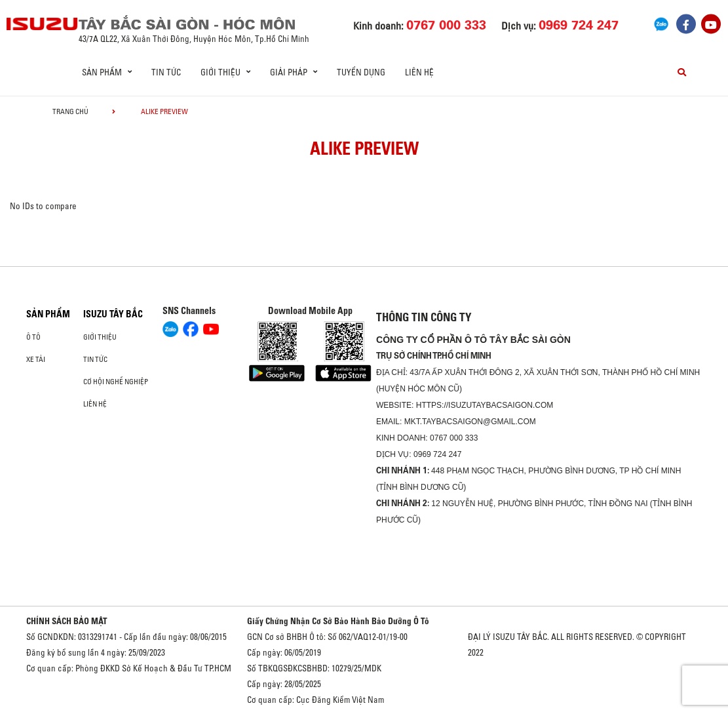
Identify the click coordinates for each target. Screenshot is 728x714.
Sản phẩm (48, 314)
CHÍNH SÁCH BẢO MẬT (67, 621)
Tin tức (166, 72)
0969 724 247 (437, 454)
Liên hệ (419, 72)
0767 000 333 (454, 438)
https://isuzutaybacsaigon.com (485, 405)
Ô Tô (33, 337)
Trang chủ (70, 111)
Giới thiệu (100, 337)
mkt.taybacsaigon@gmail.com (470, 422)
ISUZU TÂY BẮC (113, 314)
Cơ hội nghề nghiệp (116, 382)
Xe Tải (36, 359)
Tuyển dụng (361, 72)
